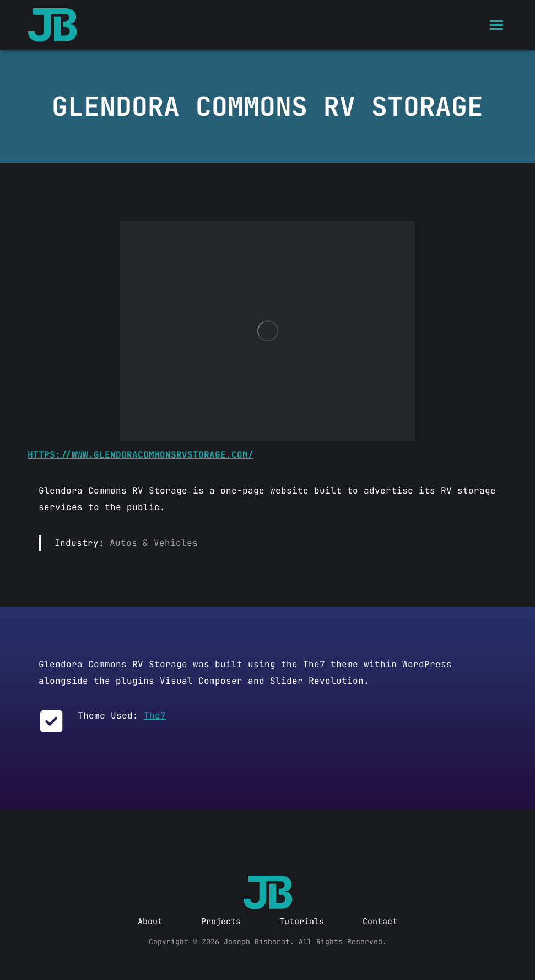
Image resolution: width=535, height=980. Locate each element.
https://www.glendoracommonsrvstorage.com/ (140, 455)
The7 (155, 716)
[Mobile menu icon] (496, 25)
